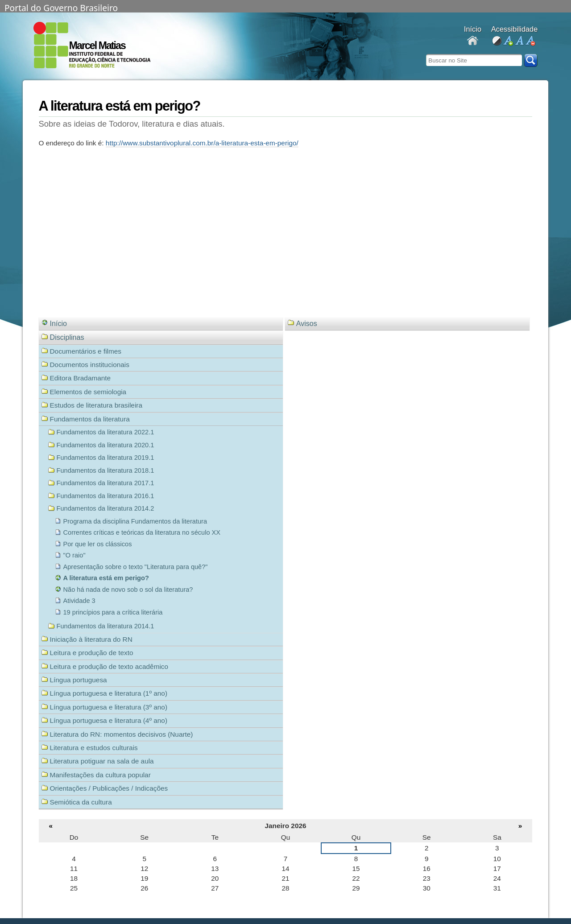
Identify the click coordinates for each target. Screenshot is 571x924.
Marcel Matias (97, 45)
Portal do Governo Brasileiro (61, 7)
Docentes (473, 41)
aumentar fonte (508, 41)
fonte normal (519, 41)
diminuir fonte (530, 41)
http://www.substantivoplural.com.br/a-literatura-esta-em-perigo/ (202, 143)
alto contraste (497, 41)
